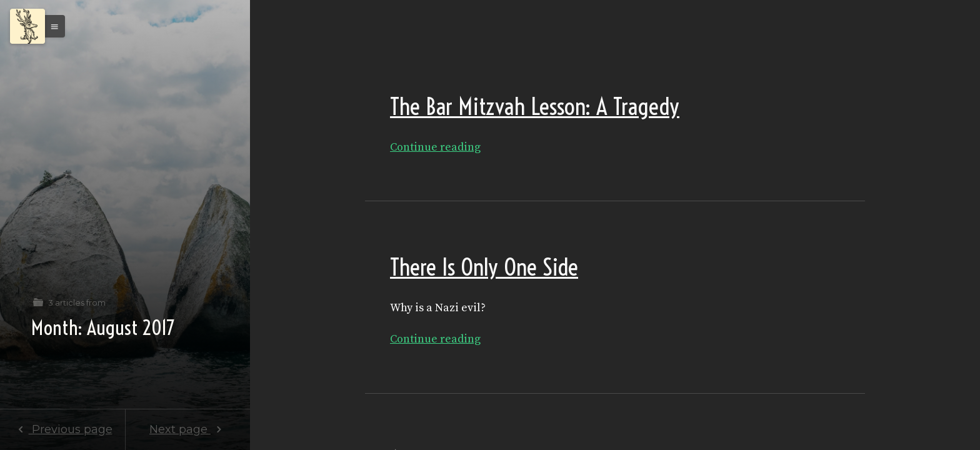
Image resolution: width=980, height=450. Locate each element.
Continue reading (435, 147)
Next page (188, 429)
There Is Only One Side (484, 267)
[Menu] (27, 26)
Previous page (62, 429)
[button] (51, 26)
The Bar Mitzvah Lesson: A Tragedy (535, 107)
